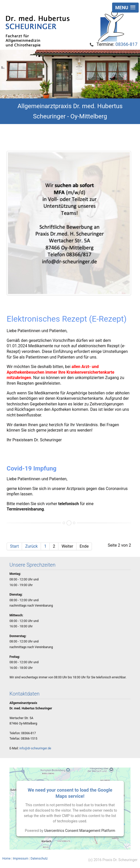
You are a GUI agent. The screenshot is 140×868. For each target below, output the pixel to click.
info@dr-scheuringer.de (35, 748)
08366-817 (126, 44)
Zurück (31, 546)
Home (6, 859)
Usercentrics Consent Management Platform (80, 830)
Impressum (20, 859)
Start (14, 546)
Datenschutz (39, 859)
